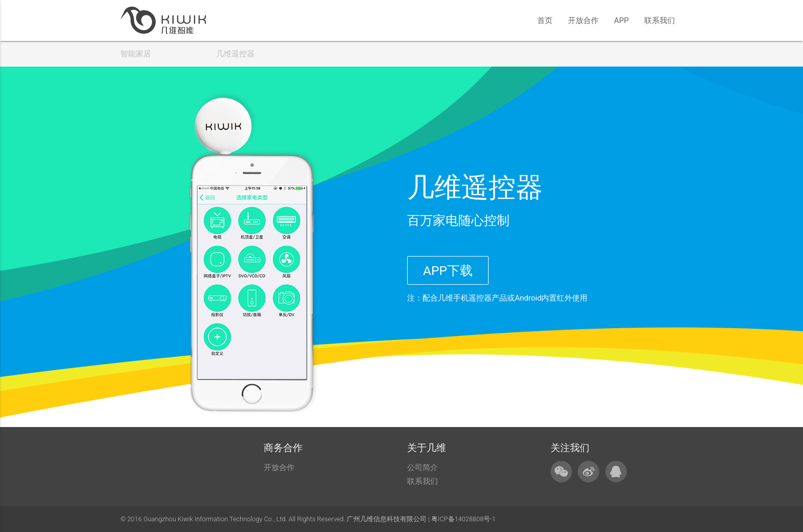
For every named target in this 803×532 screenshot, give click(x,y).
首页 (545, 20)
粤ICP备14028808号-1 (463, 519)
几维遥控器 (235, 54)
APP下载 (448, 271)
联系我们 (660, 20)
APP (621, 20)
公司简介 (422, 467)
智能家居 (136, 54)
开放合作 (583, 20)
